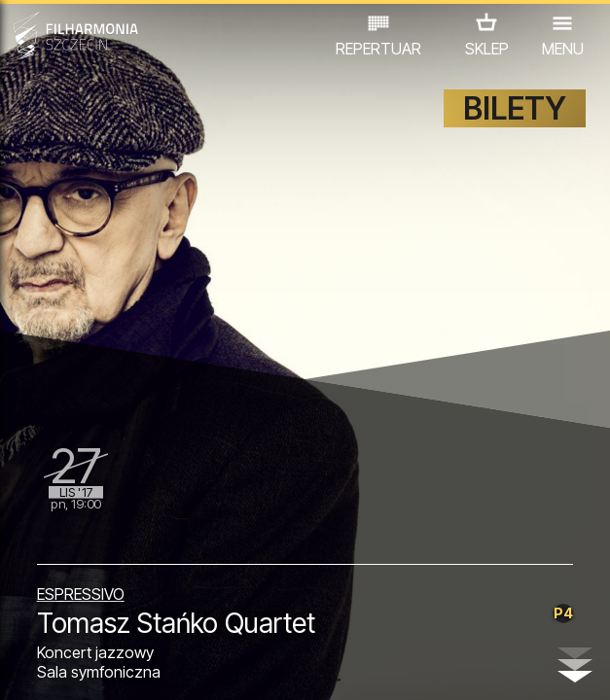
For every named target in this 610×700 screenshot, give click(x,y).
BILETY (515, 108)
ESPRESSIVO (81, 594)
